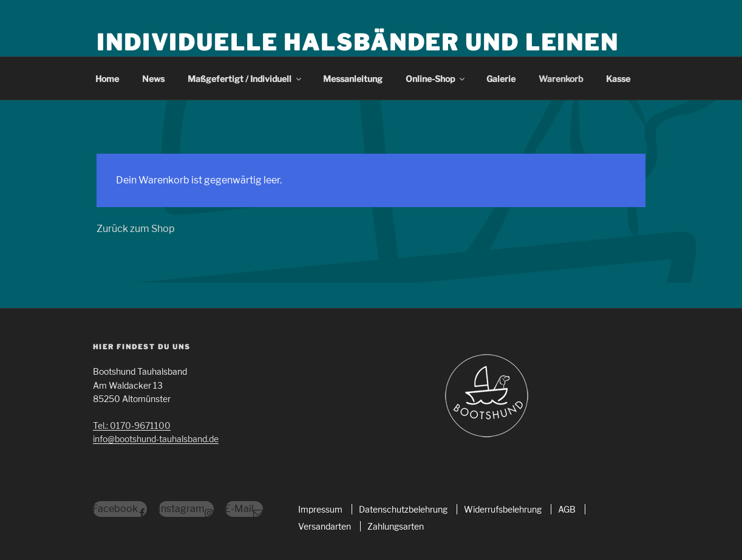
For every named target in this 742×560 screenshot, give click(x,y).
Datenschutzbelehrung (403, 509)
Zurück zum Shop (136, 229)
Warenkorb (561, 79)
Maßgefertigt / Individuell (245, 79)
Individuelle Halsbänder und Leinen (358, 43)
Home (107, 79)
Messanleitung (353, 79)
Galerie (501, 79)
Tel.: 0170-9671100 (132, 425)
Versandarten (325, 526)
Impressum (320, 509)
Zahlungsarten (396, 526)
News (153, 79)
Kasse (618, 79)
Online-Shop (436, 79)
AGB (567, 509)
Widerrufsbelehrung (503, 509)
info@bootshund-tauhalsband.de (156, 439)
